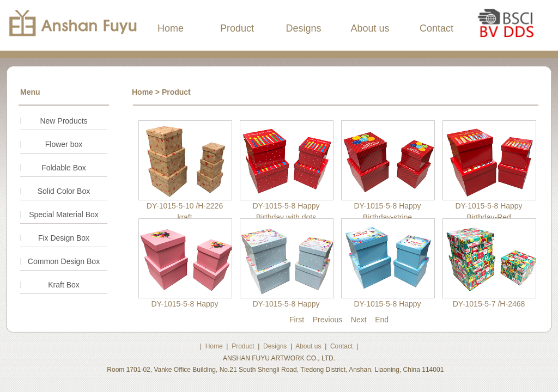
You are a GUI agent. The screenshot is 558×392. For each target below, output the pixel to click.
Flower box (64, 144)
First (297, 320)
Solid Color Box (64, 191)
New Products (63, 121)
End (382, 320)
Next (359, 320)
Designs (303, 28)
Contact (436, 28)
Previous (327, 320)
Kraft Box (64, 285)
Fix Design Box (64, 238)
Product (237, 28)
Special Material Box (64, 215)
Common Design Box (64, 261)
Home (171, 28)
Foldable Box (64, 168)
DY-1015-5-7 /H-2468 (489, 304)
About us (370, 28)
